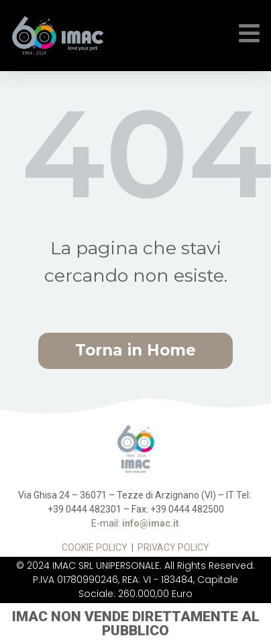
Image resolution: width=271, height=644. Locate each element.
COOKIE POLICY (95, 547)
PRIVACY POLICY (173, 547)
